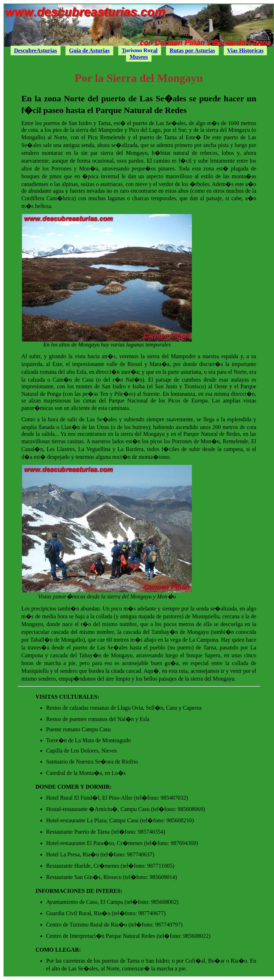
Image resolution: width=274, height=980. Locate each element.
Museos (139, 57)
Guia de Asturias (89, 50)
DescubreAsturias (36, 50)
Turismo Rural (140, 50)
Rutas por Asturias (192, 50)
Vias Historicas (246, 50)
